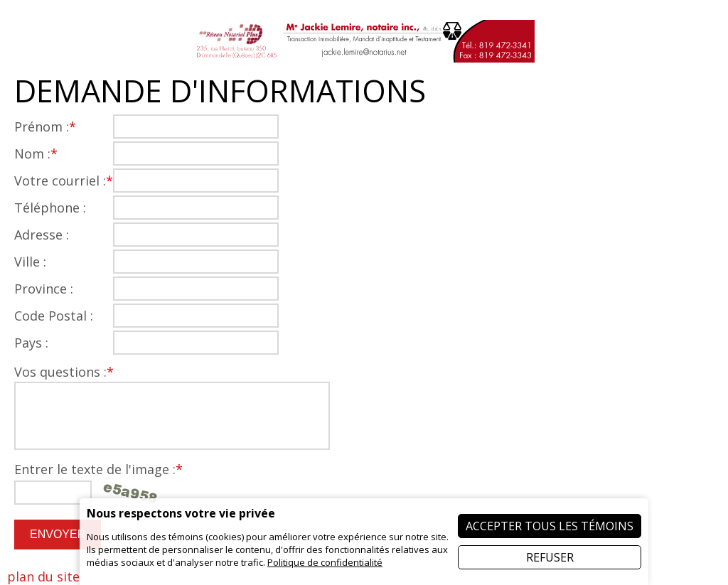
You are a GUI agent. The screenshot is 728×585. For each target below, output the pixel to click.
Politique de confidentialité (325, 562)
